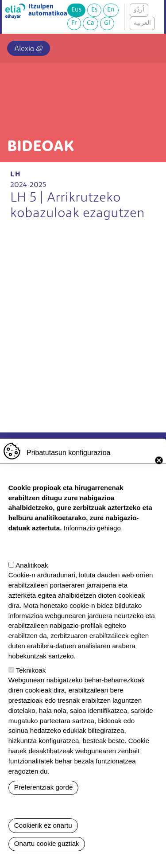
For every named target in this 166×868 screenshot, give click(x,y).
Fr (74, 23)
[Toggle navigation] (150, 47)
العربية (142, 23)
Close (159, 460)
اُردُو (139, 10)
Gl (107, 23)
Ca (91, 23)
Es (94, 10)
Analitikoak (32, 565)
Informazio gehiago (92, 528)
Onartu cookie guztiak (47, 843)
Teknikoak (31, 670)
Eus (76, 10)
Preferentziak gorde (44, 787)
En (111, 10)
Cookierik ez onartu (43, 825)
